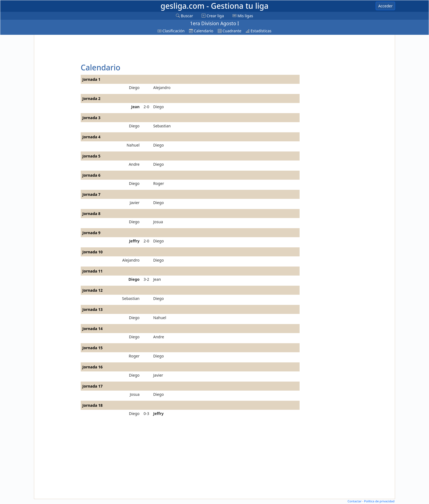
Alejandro (162, 88)
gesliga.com (215, 6)
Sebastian (162, 126)
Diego (134, 88)
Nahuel (133, 145)
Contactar (354, 501)
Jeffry (134, 241)
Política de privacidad (379, 501)
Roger (159, 183)
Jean (135, 107)
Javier (135, 203)
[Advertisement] (57, 118)
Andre (134, 164)
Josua (158, 222)
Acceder (385, 6)
